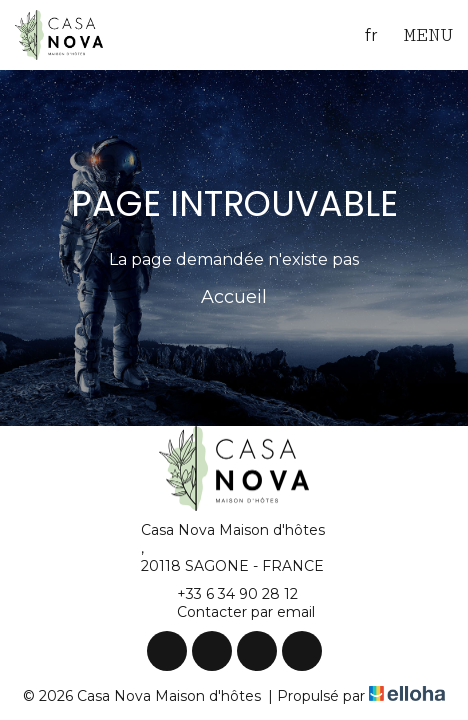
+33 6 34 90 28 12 (226, 594)
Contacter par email (234, 612)
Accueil (234, 297)
